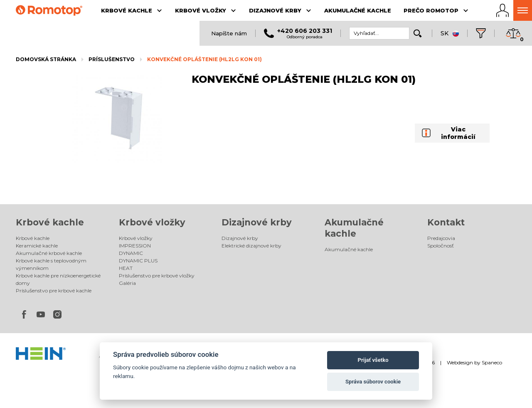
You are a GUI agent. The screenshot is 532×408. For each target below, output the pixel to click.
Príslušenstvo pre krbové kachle (54, 291)
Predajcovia (441, 238)
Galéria (127, 283)
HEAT (126, 268)
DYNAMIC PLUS (138, 261)
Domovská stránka (46, 59)
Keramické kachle (37, 246)
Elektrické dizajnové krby (251, 246)
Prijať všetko (373, 360)
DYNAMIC (131, 253)
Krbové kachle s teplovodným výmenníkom (51, 264)
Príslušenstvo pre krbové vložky (157, 276)
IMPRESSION (135, 246)
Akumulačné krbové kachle (49, 253)
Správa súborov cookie (373, 382)
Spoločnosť (441, 246)
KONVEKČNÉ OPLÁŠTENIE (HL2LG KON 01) (204, 59)
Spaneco (492, 362)
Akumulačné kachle (349, 249)
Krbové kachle (50, 222)
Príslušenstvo (112, 59)
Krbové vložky (152, 222)
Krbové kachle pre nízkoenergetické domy (58, 279)
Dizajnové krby (257, 222)
